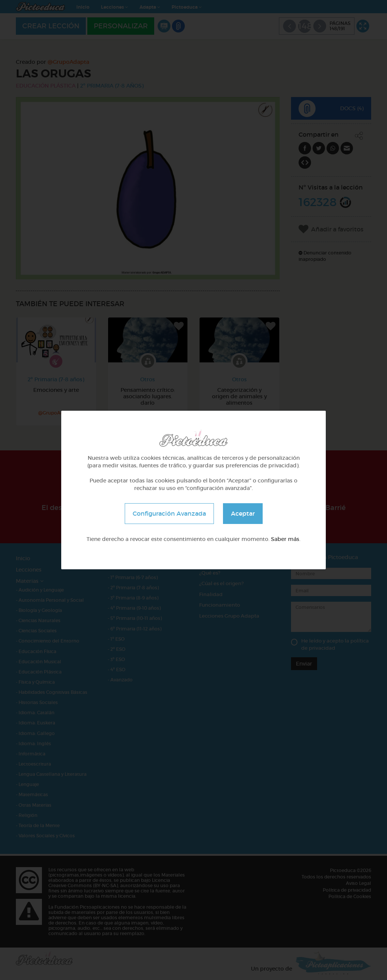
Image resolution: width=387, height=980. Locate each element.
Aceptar (243, 513)
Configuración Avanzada (169, 513)
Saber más (285, 539)
